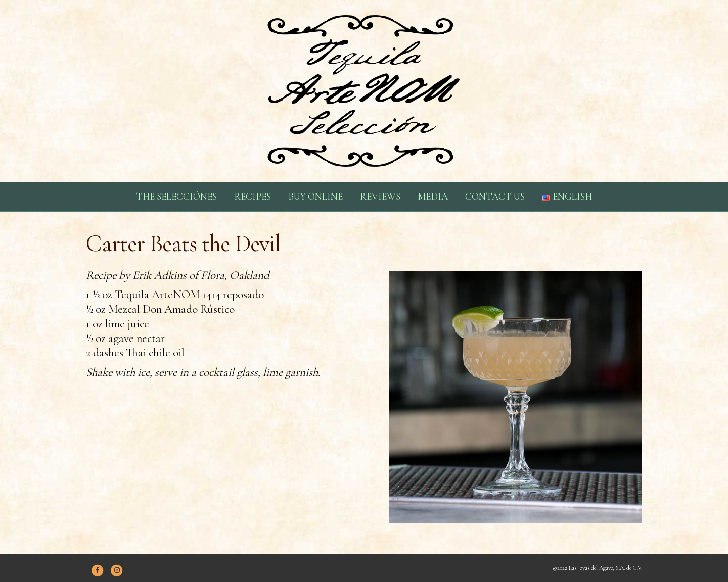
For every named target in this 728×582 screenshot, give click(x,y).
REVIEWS (380, 196)
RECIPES (253, 196)
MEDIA (433, 196)
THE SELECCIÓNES (176, 196)
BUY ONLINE (315, 196)
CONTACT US (495, 196)
